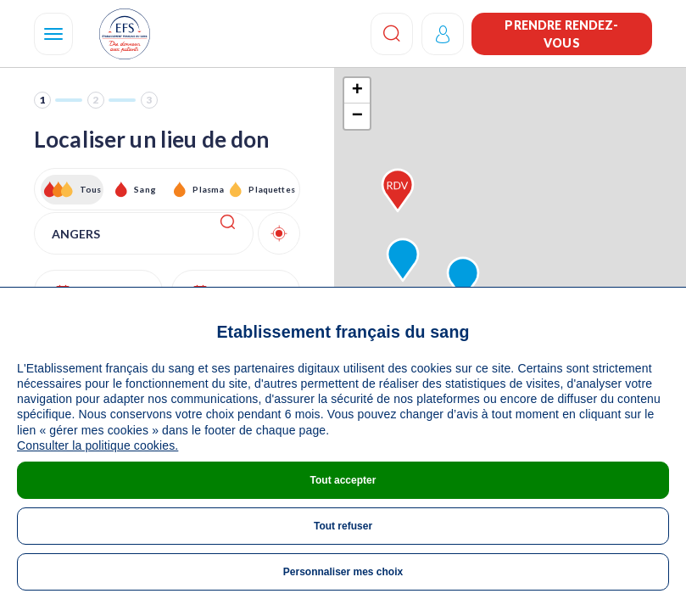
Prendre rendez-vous (561, 34)
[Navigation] (53, 34)
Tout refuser (343, 526)
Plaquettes (271, 189)
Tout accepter (343, 480)
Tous (91, 189)
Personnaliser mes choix (343, 572)
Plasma (208, 189)
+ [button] (357, 91)
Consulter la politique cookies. (98, 445)
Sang (145, 189)
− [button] (357, 116)
